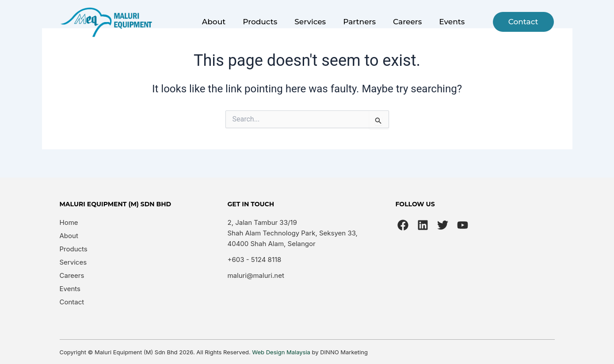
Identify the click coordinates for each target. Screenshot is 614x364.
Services (310, 22)
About (214, 22)
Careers (407, 22)
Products (260, 22)
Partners (359, 22)
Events (452, 22)
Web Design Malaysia (281, 352)
